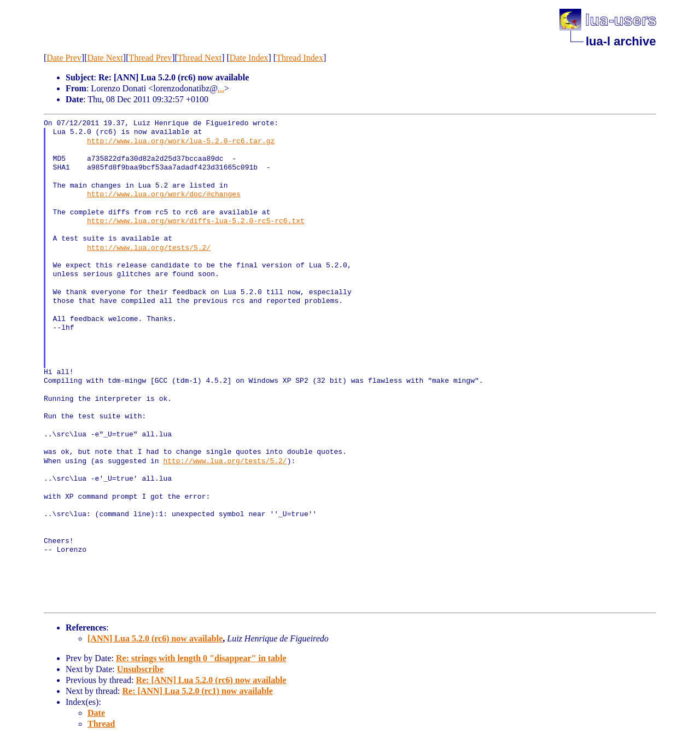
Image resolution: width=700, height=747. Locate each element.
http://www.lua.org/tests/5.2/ (149, 248)
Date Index (249, 58)
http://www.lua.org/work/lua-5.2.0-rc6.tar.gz (181, 142)
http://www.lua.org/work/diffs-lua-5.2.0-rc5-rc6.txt (196, 221)
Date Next (105, 58)
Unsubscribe (140, 669)
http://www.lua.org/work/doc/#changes (164, 195)
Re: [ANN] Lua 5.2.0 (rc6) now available (211, 680)
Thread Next (200, 58)
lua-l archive (621, 41)
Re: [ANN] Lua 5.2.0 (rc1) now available (198, 691)
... (221, 88)
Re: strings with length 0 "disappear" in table (201, 658)
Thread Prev (150, 58)
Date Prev (64, 58)
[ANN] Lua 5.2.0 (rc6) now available (155, 638)
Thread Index (300, 58)
